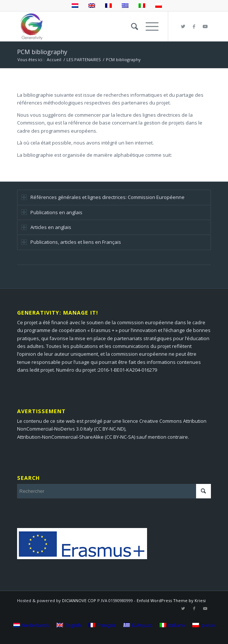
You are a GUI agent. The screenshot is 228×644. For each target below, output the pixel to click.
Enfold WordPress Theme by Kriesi (171, 600)
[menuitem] (131, 26)
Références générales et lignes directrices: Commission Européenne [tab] (103, 197)
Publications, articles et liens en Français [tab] (71, 242)
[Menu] (148, 26)
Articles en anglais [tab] (46, 227)
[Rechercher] (131, 26)
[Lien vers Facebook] (194, 26)
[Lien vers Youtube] (205, 26)
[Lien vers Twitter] (183, 26)
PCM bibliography (42, 52)
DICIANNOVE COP (79, 600)
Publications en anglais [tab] (52, 212)
